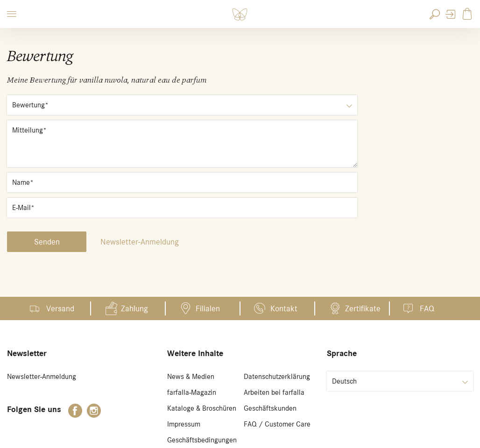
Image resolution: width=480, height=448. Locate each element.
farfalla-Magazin (192, 392)
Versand (60, 308)
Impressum (184, 424)
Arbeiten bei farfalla (274, 392)
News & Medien (191, 377)
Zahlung (134, 308)
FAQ (427, 308)
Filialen (208, 308)
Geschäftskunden (270, 408)
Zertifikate (363, 308)
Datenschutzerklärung (277, 377)
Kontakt (284, 308)
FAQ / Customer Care (277, 424)
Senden (47, 242)
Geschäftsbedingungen (202, 440)
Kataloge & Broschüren (202, 408)
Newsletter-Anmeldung (140, 242)
